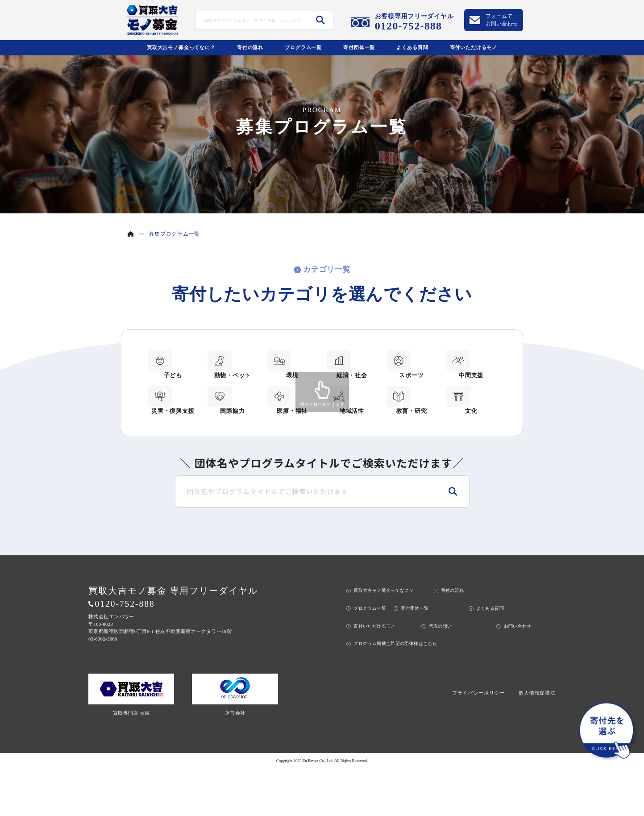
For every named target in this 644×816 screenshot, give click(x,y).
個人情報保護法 (537, 740)
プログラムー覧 (303, 47)
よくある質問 (412, 47)
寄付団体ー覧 (359, 47)
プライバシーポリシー (478, 740)
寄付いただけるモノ (474, 47)
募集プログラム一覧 (174, 234)
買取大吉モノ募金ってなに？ (181, 47)
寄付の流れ (250, 47)
